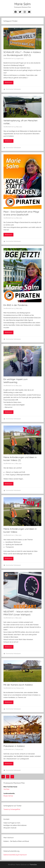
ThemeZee (33, 865)
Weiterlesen (8, 83)
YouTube (6, 789)
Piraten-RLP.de (8, 796)
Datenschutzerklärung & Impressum (15, 855)
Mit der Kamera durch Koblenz (18, 685)
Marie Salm (23, 4)
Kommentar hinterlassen (13, 89)
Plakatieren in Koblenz (14, 746)
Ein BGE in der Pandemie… (16, 305)
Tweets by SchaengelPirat (12, 809)
